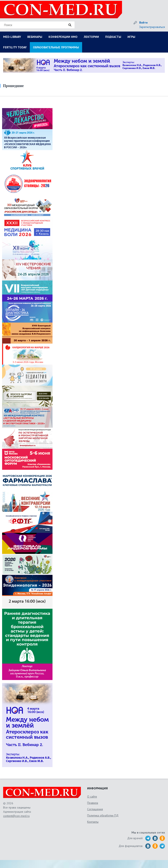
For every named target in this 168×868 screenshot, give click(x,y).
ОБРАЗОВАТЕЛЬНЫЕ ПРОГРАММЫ (56, 47)
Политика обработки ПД (103, 815)
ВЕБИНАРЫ (35, 37)
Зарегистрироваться (152, 27)
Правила (93, 803)
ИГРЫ (131, 37)
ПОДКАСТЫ (113, 37)
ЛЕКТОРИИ (91, 37)
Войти (143, 22)
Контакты (93, 822)
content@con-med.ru (16, 816)
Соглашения (95, 809)
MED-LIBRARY (12, 37)
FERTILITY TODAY (15, 47)
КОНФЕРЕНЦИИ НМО (63, 37)
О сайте (92, 797)
